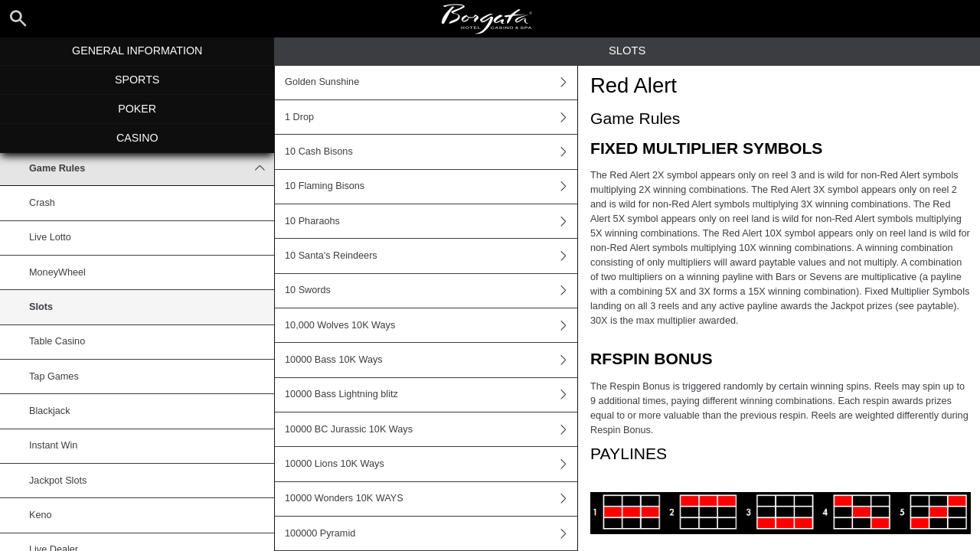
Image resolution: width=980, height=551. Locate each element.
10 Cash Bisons (431, 152)
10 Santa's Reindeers (431, 256)
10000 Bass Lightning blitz (431, 395)
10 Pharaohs (431, 221)
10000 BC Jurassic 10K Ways (431, 429)
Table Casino (57, 341)
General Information (137, 51)
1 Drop (431, 117)
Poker (137, 109)
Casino (137, 138)
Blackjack (49, 411)
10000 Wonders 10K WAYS (431, 499)
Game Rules (152, 168)
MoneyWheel (57, 272)
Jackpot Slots (58, 481)
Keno (41, 515)
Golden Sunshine (431, 83)
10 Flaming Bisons (431, 187)
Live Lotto (50, 237)
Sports (137, 80)
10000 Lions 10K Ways (431, 464)
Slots (41, 307)
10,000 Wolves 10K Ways (431, 325)
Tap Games (54, 377)
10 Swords (431, 291)
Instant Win (53, 445)
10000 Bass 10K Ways (431, 360)
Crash (42, 203)
